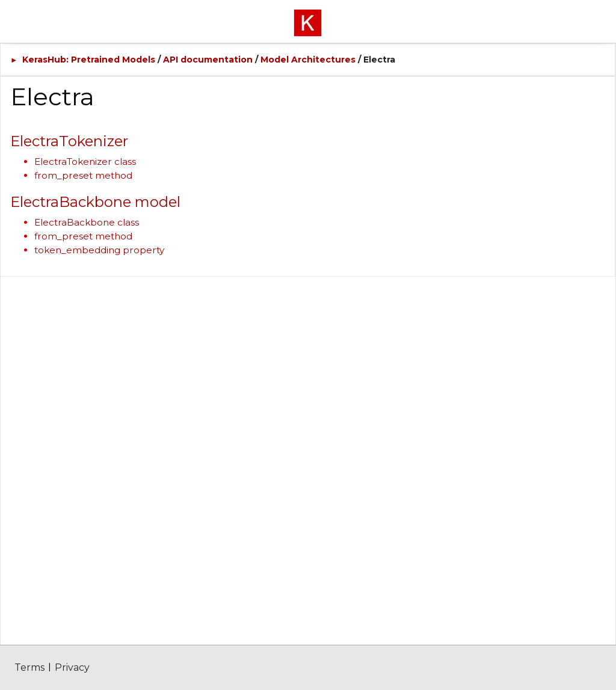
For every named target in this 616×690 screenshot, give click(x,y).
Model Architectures (308, 60)
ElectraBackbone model (95, 202)
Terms (29, 667)
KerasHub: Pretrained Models (89, 60)
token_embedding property (99, 250)
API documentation (208, 60)
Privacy (72, 667)
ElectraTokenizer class (85, 162)
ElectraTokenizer (69, 141)
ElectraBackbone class (87, 222)
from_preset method (83, 175)
